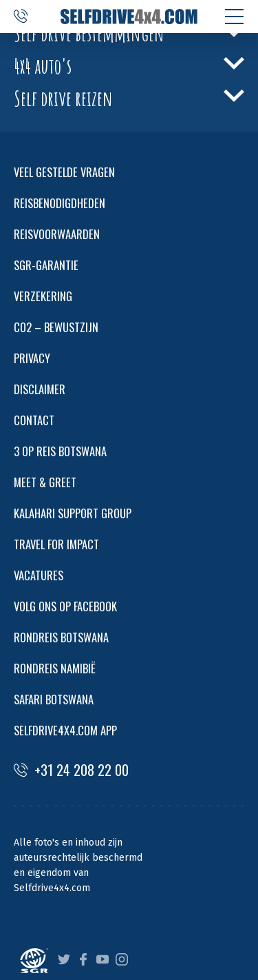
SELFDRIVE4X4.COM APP (65, 730)
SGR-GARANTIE (46, 265)
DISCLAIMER (40, 389)
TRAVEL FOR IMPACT (56, 544)
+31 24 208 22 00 (71, 770)
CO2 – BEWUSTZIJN (56, 327)
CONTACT (34, 420)
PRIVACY (32, 358)
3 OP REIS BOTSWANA (60, 451)
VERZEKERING (43, 296)
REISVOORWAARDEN (57, 234)
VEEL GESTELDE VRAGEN (64, 172)
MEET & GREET (45, 482)
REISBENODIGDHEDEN (60, 203)
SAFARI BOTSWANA (54, 699)
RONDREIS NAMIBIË (55, 668)
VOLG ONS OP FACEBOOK (65, 606)
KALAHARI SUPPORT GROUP (73, 513)
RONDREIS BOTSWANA (61, 637)
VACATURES (39, 575)
